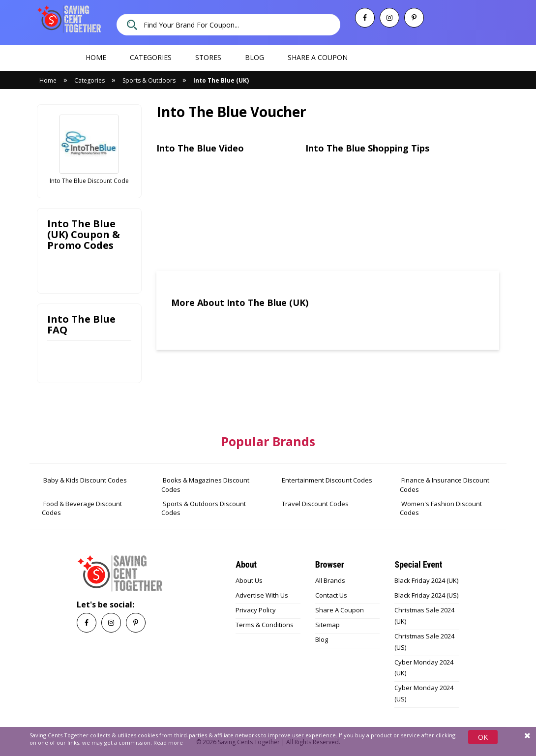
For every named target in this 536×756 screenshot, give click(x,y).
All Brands (330, 580)
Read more (168, 742)
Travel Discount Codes (314, 504)
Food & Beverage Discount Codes (82, 508)
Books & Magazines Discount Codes (205, 485)
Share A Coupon (340, 610)
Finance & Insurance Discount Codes (445, 485)
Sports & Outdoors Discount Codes (204, 508)
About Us (249, 580)
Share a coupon (318, 57)
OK (483, 737)
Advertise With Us (262, 595)
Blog (254, 57)
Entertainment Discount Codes (326, 480)
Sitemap (328, 625)
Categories (151, 57)
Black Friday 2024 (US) (426, 595)
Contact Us (331, 595)
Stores (208, 57)
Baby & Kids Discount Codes (84, 480)
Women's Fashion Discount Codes (441, 508)
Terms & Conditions (265, 625)
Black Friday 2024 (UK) (426, 580)
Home (96, 57)
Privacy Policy (256, 610)
